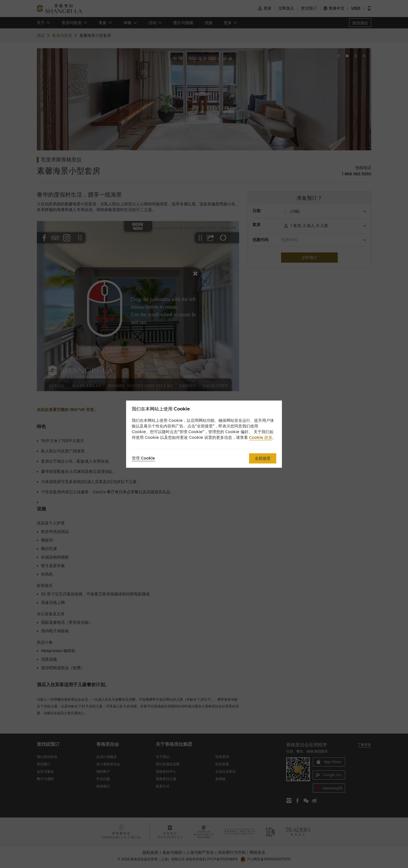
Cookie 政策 (261, 437)
